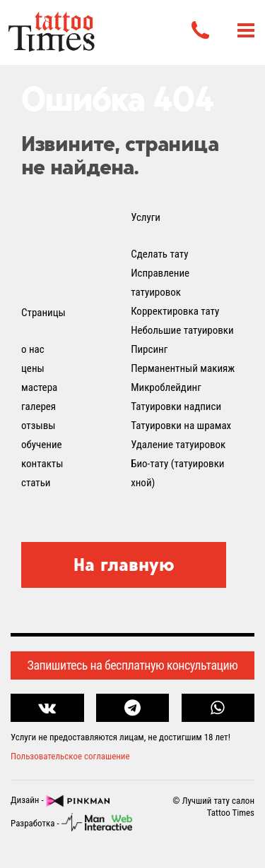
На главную (124, 565)
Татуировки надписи (176, 406)
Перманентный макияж (183, 368)
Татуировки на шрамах (181, 426)
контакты (42, 464)
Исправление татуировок (160, 283)
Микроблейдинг (166, 387)
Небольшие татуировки (182, 330)
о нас (33, 349)
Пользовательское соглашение (70, 756)
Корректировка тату (175, 311)
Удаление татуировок (178, 445)
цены (33, 368)
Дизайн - (60, 801)
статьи (36, 483)
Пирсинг (149, 349)
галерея (39, 406)
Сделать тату (159, 254)
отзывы (38, 426)
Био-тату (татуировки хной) (177, 473)
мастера (39, 387)
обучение (42, 445)
